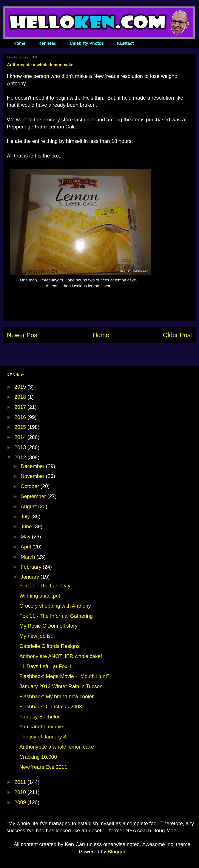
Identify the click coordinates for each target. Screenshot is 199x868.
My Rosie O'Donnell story (48, 626)
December (33, 466)
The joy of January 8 (43, 737)
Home (19, 43)
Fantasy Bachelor (39, 717)
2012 (21, 457)
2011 (21, 782)
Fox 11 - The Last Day (45, 586)
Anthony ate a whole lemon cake (57, 747)
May (26, 537)
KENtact (125, 43)
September (34, 496)
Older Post (177, 335)
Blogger (116, 852)
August (29, 506)
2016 (21, 417)
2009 (21, 802)
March (29, 557)
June (27, 526)
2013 (21, 447)
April (27, 547)
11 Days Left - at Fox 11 (47, 666)
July (26, 517)
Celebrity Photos (87, 43)
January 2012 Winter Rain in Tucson (61, 686)
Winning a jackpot (40, 596)
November (33, 476)
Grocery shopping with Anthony (55, 606)
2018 (21, 397)
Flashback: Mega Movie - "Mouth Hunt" (64, 676)
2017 (21, 407)
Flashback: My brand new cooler (57, 696)
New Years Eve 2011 (43, 767)
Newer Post (23, 335)
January (31, 577)
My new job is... (37, 636)
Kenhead (48, 43)
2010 (21, 792)
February (32, 567)
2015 (21, 427)
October (31, 486)
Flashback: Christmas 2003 (51, 707)
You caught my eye (41, 727)
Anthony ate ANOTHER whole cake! (61, 656)
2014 (21, 437)
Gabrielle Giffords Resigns (49, 646)
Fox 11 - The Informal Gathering (56, 616)
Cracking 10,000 (38, 757)
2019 (21, 387)
